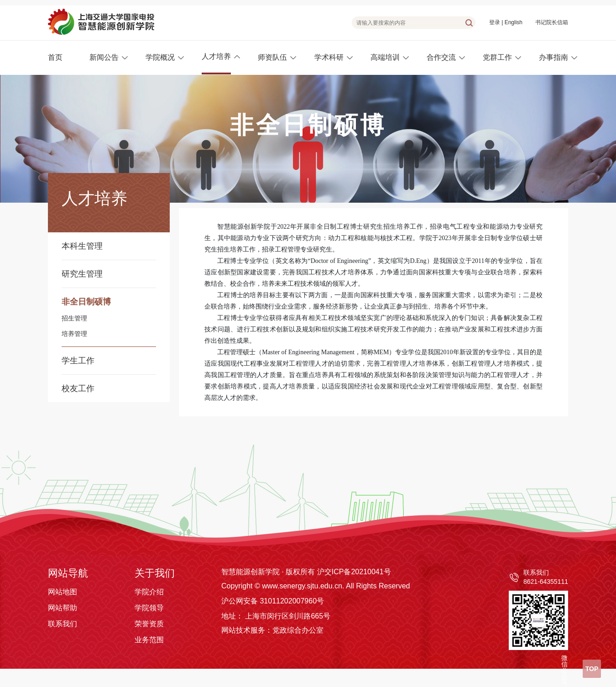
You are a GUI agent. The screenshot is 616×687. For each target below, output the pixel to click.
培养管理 (74, 334)
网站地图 (63, 592)
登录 (495, 22)
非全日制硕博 (86, 302)
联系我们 (63, 624)
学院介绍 (149, 592)
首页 (55, 57)
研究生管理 (82, 274)
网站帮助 (63, 608)
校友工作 (78, 388)
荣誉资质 (149, 624)
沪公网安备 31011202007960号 (273, 601)
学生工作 (78, 361)
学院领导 (149, 608)
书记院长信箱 (552, 22)
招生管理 (74, 319)
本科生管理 (82, 246)
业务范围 (149, 640)
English (514, 22)
